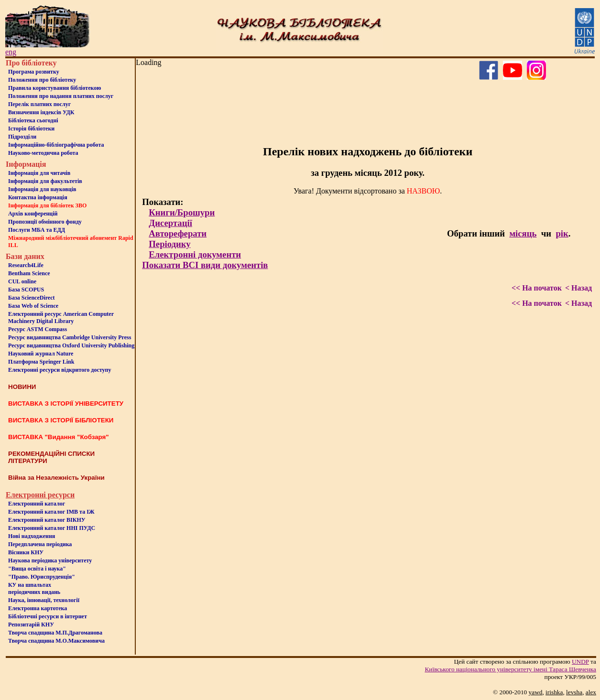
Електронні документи (195, 254)
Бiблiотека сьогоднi (33, 120)
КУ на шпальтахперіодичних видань (34, 588)
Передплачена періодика (40, 544)
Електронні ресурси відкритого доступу (60, 370)
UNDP (580, 662)
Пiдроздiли (22, 137)
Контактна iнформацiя (38, 197)
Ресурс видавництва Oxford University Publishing (71, 345)
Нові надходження (32, 536)
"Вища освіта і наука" (37, 569)
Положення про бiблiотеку (42, 80)
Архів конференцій (33, 214)
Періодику (169, 244)
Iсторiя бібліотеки (31, 129)
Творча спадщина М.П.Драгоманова (55, 633)
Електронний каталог (37, 504)
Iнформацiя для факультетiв (45, 181)
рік (562, 233)
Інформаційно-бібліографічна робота (56, 145)
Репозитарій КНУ (31, 625)
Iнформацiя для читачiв (39, 173)
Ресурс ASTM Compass (38, 329)
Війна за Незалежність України (56, 478)
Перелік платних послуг (39, 104)
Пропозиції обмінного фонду (45, 222)
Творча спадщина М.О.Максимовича (56, 641)
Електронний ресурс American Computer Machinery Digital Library (61, 318)
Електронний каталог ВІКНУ (47, 520)
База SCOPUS (26, 290)
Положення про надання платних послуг (61, 96)
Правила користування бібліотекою (55, 88)
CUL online (22, 281)
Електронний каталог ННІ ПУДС (52, 528)
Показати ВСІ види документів (205, 265)
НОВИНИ (22, 387)
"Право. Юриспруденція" (42, 577)
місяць (523, 233)
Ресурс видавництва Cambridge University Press (70, 337)
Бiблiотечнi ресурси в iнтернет (48, 616)
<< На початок (537, 288)
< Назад (578, 288)
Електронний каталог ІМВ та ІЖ (51, 512)
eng (11, 52)
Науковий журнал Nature (41, 354)
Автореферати (178, 233)
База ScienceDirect (32, 298)
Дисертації (170, 223)
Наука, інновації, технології (44, 600)
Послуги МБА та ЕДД (37, 230)
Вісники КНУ (26, 552)
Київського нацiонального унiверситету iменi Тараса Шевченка (510, 669)
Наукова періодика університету (50, 560)
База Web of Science (33, 306)
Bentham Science (29, 273)
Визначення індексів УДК (41, 112)
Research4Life (26, 265)
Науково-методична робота (43, 153)
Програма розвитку (34, 72)
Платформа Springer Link (41, 362)
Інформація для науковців (42, 189)
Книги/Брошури (182, 212)
